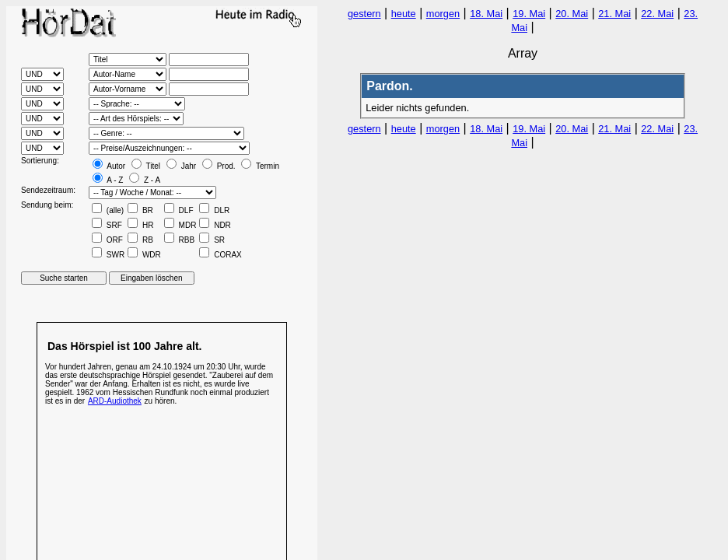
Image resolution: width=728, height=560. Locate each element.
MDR (180, 225)
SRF (107, 225)
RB (140, 240)
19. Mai (529, 14)
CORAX (220, 255)
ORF (107, 240)
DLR (214, 210)
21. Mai (614, 14)
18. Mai (486, 14)
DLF (179, 210)
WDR (144, 255)
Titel (146, 166)
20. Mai (572, 14)
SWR (108, 255)
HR (140, 225)
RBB (179, 240)
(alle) (108, 210)
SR (212, 240)
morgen (443, 14)
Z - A (145, 180)
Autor (109, 166)
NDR (215, 225)
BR (140, 210)
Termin (260, 166)
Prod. (219, 166)
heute (404, 14)
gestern (364, 14)
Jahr (181, 166)
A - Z (108, 180)
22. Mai (657, 14)
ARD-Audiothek (115, 401)
